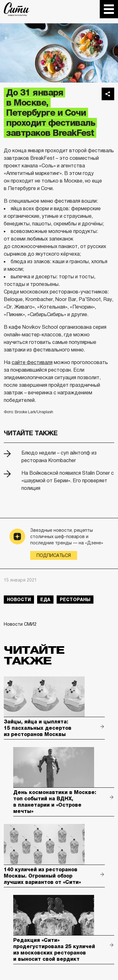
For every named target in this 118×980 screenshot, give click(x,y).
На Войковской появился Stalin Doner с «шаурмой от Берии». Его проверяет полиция (68, 481)
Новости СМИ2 (20, 624)
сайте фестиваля (32, 362)
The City (17, 9)
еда (45, 600)
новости (19, 600)
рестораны (75, 600)
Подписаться (54, 555)
